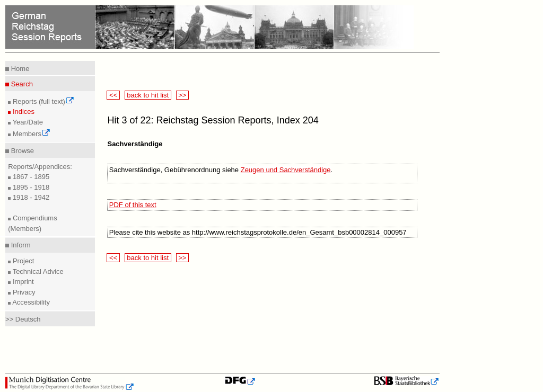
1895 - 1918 (30, 187)
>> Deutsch (23, 319)
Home (19, 69)
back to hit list (148, 95)
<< (113, 95)
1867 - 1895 (30, 177)
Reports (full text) (42, 101)
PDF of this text (133, 205)
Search (21, 84)
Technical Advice (37, 271)
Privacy (23, 292)
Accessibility (30, 302)
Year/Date (27, 122)
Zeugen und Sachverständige (286, 170)
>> (182, 95)
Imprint (22, 282)
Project (22, 261)
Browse (21, 151)
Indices (23, 112)
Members (30, 134)
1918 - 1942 (30, 197)
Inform (20, 245)
